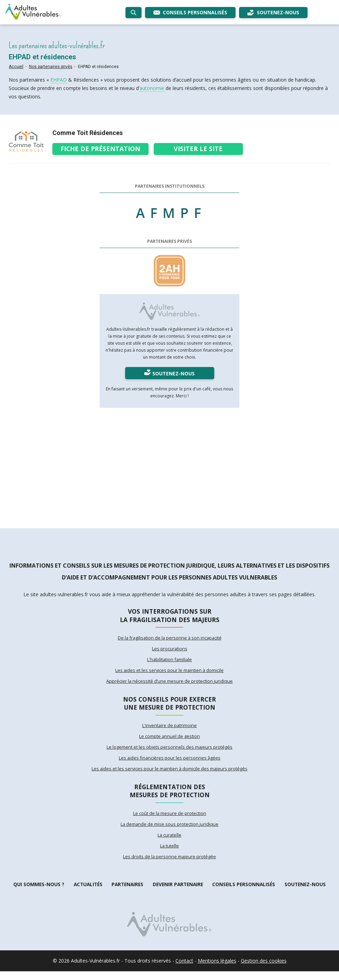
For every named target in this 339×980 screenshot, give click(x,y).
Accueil (16, 67)
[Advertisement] (169, 465)
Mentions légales (217, 969)
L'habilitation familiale (169, 661)
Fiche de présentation (101, 148)
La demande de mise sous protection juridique (169, 831)
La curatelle (169, 843)
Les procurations (169, 650)
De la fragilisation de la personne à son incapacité (169, 639)
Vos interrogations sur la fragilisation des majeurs (169, 615)
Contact (184, 969)
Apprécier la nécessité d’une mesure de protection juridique (170, 683)
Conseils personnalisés (244, 893)
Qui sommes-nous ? (38, 893)
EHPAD (59, 80)
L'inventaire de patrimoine (170, 730)
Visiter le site (200, 148)
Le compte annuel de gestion (170, 741)
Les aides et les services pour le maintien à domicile (169, 672)
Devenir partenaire (178, 893)
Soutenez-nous (305, 893)
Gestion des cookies (264, 969)
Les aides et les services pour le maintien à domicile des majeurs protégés (170, 774)
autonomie (152, 88)
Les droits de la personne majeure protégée (169, 865)
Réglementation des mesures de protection (169, 797)
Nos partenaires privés (51, 67)
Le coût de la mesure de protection (169, 820)
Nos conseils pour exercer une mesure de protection (169, 706)
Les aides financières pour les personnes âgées (169, 763)
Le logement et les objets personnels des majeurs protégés (170, 752)
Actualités (87, 893)
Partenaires (127, 893)
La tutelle (170, 854)
